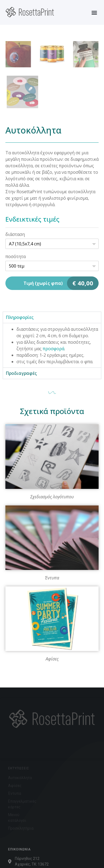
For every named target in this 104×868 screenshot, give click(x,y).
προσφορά (53, 349)
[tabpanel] (52, 345)
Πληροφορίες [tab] (20, 317)
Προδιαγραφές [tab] (21, 373)
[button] (94, 12)
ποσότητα (16, 256)
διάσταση (15, 234)
